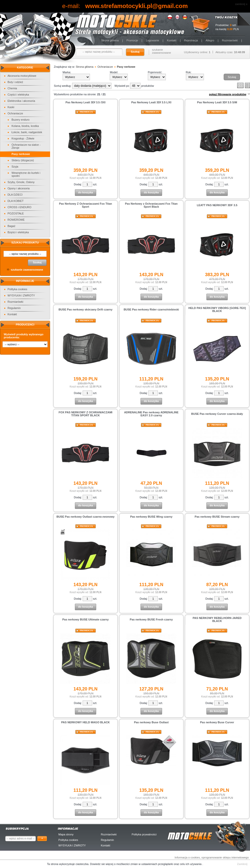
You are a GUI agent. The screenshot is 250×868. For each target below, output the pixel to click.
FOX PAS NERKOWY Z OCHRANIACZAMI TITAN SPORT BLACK (86, 414)
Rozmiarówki (230, 40)
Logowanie (152, 40)
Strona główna (110, 40)
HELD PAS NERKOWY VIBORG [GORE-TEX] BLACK (217, 309)
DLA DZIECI (15, 195)
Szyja (15, 167)
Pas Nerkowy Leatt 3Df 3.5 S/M (217, 102)
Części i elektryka (18, 95)
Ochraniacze (15, 113)
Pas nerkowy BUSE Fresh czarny (151, 619)
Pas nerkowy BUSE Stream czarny (217, 517)
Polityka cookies (17, 289)
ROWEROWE (16, 220)
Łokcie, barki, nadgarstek (27, 132)
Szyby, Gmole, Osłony (21, 182)
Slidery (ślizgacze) (23, 160)
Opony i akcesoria (19, 188)
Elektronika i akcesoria (21, 101)
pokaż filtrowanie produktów (228, 94)
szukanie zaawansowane (162, 51)
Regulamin (14, 308)
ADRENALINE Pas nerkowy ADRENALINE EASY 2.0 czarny (151, 414)
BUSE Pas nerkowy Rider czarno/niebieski (151, 309)
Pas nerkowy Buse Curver (217, 722)
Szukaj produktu (25, 243)
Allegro (210, 40)
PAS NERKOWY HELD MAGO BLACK (85, 722)
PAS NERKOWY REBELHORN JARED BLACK (217, 619)
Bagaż (11, 226)
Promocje (132, 40)
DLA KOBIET (16, 201)
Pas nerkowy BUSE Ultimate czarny (86, 619)
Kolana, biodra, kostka (25, 126)
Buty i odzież (15, 82)
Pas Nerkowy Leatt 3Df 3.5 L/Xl (151, 102)
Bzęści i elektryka (18, 232)
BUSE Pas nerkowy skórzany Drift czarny (86, 309)
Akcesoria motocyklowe (22, 76)
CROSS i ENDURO (19, 207)
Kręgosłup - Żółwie (23, 138)
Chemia (12, 88)
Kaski (11, 107)
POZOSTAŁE (16, 213)
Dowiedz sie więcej (102, 864)
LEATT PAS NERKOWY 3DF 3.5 (217, 205)
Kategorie (25, 67)
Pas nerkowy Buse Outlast (151, 722)
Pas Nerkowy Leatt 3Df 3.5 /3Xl (86, 102)
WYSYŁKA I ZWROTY (21, 295)
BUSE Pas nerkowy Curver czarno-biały (217, 414)
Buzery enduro (21, 120)
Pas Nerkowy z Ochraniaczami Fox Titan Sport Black (151, 205)
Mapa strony (66, 834)
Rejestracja (191, 40)
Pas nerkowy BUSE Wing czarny (151, 517)
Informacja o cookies (187, 857)
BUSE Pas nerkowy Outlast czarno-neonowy (85, 517)
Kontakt (171, 40)
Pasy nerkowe (21, 154)
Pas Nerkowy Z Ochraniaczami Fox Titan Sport (86, 205)
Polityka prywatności (144, 834)
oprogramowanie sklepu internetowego (225, 857)
